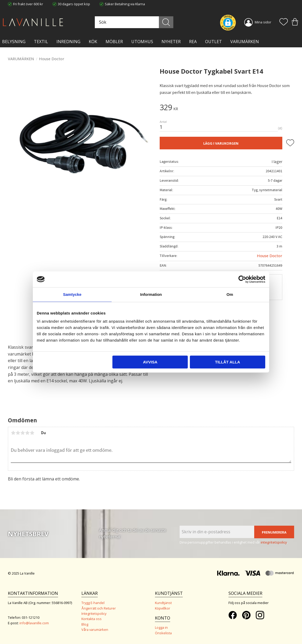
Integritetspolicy (94, 613)
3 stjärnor (23, 433)
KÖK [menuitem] (93, 42)
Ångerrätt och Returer (99, 608)
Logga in (161, 627)
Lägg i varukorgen (221, 143)
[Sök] (166, 22)
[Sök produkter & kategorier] (134, 22)
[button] (284, 22)
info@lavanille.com (34, 623)
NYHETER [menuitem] (171, 42)
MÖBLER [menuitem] (114, 42)
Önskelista (163, 633)
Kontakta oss (92, 619)
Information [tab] (151, 294)
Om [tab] (230, 294)
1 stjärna (13, 433)
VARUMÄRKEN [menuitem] (245, 42)
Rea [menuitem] (193, 42)
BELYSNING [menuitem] (14, 42)
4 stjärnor (27, 433)
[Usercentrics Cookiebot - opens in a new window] (242, 279)
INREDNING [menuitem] (68, 42)
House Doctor (270, 256)
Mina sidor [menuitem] (263, 22)
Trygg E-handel (93, 603)
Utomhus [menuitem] (142, 42)
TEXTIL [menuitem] (41, 42)
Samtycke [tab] (72, 294)
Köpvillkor (163, 608)
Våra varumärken (95, 630)
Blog (85, 624)
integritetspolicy (274, 542)
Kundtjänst (163, 603)
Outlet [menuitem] (214, 42)
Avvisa (150, 362)
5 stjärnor (32, 433)
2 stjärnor (18, 433)
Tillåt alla (228, 362)
